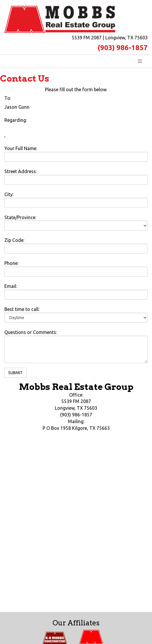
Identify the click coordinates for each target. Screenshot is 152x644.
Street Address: (21, 171)
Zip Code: (14, 240)
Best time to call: (22, 309)
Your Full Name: (21, 148)
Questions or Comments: (31, 332)
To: (8, 98)
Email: (11, 286)
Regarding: (16, 120)
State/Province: (20, 217)
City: (9, 194)
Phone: (11, 263)
